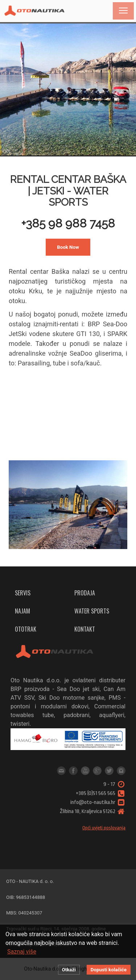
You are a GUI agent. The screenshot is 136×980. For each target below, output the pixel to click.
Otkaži (69, 970)
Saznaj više (22, 952)
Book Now (68, 247)
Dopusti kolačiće (109, 970)
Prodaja (85, 593)
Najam (22, 611)
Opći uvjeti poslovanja (104, 828)
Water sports (92, 611)
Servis (23, 593)
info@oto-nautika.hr (61, 771)
